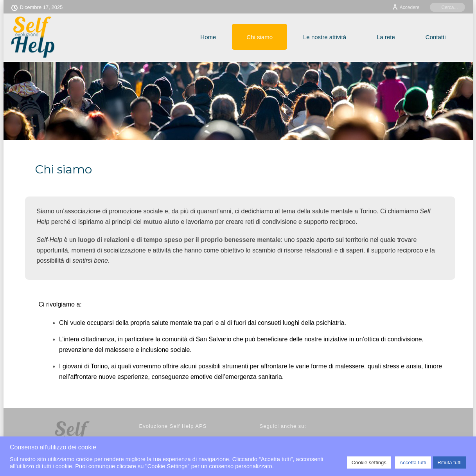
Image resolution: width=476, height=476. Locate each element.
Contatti (436, 37)
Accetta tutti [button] (413, 462)
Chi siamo (260, 37)
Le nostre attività (325, 37)
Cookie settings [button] (369, 462)
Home (208, 37)
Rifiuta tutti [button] (450, 462)
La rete (386, 37)
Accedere (406, 7)
